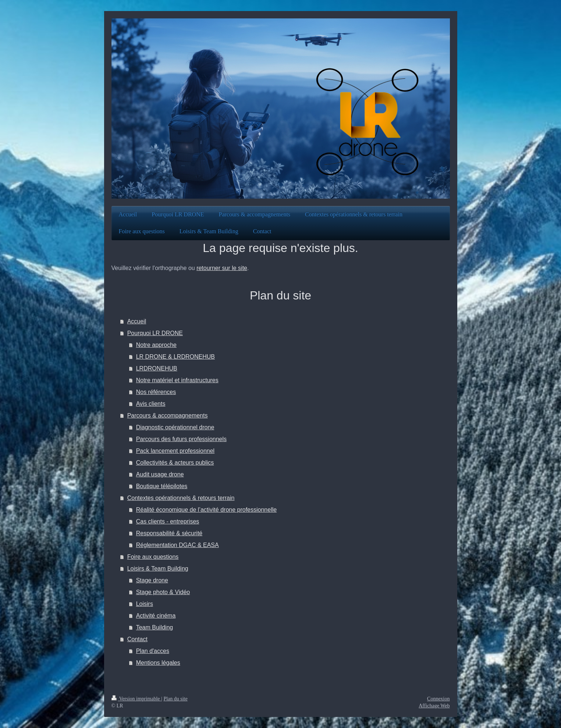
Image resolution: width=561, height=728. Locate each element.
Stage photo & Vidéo (163, 592)
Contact (137, 639)
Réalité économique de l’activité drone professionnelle (206, 510)
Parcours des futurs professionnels (181, 439)
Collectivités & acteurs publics (175, 463)
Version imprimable (136, 699)
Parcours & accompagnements (168, 416)
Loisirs (145, 604)
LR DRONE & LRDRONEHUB (175, 357)
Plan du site (175, 699)
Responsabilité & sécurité (169, 533)
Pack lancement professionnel (175, 451)
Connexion (438, 699)
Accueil (137, 321)
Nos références (156, 392)
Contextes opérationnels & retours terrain (181, 498)
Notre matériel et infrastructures (177, 380)
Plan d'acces (153, 651)
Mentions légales (158, 663)
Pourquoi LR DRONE (155, 333)
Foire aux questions (153, 557)
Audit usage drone (160, 474)
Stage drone (152, 580)
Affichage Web (434, 706)
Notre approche (156, 345)
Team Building (155, 627)
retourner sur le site (222, 268)
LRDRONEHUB (157, 368)
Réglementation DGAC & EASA (177, 545)
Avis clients (151, 404)
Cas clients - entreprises (168, 521)
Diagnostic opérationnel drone (175, 427)
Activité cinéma (156, 616)
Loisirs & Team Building (158, 569)
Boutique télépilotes (162, 486)
